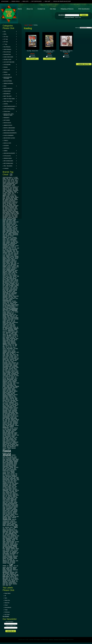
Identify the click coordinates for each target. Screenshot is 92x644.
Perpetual (11, 428)
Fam (14, 277)
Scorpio (4, 489)
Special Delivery (15, 506)
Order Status (15, 1)
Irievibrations (16, 328)
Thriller (4, 539)
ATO (12, 195)
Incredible (5, 325)
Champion (10, 235)
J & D (4, 333)
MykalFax (7, 409)
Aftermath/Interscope (7, 187)
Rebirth (14, 459)
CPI (13, 248)
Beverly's (4, 203)
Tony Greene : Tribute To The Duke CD (66, 51)
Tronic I (12, 550)
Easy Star (15, 271)
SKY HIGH (10, 496)
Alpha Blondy (15, 188)
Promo (15, 438)
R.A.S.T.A (11, 442)
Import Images (5, 324)
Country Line (14, 247)
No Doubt (13, 416)
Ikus (12, 321)
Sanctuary (5, 487)
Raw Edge (11, 457)
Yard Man (9, 580)
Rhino (9, 470)
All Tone (8, 188)
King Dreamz (14, 358)
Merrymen (5, 395)
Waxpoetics (5, 571)
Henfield (4, 312)
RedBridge (11, 461)
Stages (12, 510)
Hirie (17, 315)
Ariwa (13, 192)
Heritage (8, 312)
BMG (10, 216)
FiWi (16, 283)
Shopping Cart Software (59, 640)
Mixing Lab (8, 399)
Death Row (5, 258)
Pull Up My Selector (10, 440)
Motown (7, 404)
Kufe (14, 364)
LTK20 (17, 376)
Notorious (8, 418)
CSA (15, 253)
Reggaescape (5, 466)
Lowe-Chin (11, 376)
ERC (15, 274)
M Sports (12, 378)
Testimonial (12, 535)
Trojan (8, 550)
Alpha (11, 188)
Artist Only (9, 194)
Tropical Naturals (6, 551)
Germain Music (6, 292)
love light (9, 374)
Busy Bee (13, 224)
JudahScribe (5, 351)
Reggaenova (14, 465)
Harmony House (11, 306)
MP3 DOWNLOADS (10, 163)
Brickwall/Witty (10, 219)
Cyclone (15, 255)
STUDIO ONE (10, 75)
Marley (14, 384)
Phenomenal (15, 429)
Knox (6, 361)
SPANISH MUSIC (10, 158)
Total (9, 545)
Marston (4, 385)
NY (3, 419)
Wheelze (4, 574)
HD (3, 307)
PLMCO (16, 433)
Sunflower (5, 523)
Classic (4, 242)
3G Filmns (5, 180)
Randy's (4, 445)
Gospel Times (12, 298)
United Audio (15, 556)
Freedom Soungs (6, 288)
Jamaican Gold (12, 341)
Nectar (10, 411)
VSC (17, 566)
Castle (7, 232)
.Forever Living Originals (7, 177)
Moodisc (12, 403)
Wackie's (4, 567)
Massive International (8, 387)
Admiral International (10, 183)
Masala (8, 386)
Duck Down (13, 269)
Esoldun (4, 275)
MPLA (10, 404)
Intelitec (7, 326)
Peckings (11, 426)
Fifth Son (10, 282)
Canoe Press (9, 228)
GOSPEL (10, 104)
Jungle (8, 352)
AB (14, 181)
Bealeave (7, 199)
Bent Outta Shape (12, 201)
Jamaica (15, 340)
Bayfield (15, 198)
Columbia (5, 244)
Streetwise (5, 516)
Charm (5, 237)
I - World (4, 320)
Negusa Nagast (11, 412)
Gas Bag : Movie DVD (32, 51)
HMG (8, 316)
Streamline (7, 515)
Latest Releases (10, 49)
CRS (9, 253)
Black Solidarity (15, 211)
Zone (10, 585)
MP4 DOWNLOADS (10, 161)
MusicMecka (11, 408)
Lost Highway (14, 373)
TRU (11, 551)
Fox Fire (6, 287)
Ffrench (12, 281)
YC (17, 580)
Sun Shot (12, 522)
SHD (13, 490)
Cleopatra (8, 242)
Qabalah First (5, 442)
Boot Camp (15, 217)
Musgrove (5, 407)
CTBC (6, 254)
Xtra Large (5, 579)
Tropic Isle (16, 550)
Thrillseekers (8, 539)
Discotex (8, 263)
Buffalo (4, 222)
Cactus (16, 225)
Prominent (11, 438)
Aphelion (15, 191)
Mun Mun (12, 405)
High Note (9, 313)
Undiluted (4, 556)
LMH (13, 372)
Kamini (11, 354)
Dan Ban (12, 256)
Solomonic (8, 500)
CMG (17, 242)
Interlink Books (12, 326)
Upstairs (15, 558)
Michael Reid (5, 396)
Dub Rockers (14, 268)
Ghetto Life (8, 294)
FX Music (7, 289)
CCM (6, 233)
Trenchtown (8, 549)
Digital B (7, 262)
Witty (7, 576)
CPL (15, 248)
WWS (4, 578)
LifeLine (15, 369)
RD (6, 458)
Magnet (10, 380)
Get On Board (14, 292)
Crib (16, 250)
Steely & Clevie (9, 512)
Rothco (12, 480)
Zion (7, 584)
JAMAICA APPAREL (8, 83)
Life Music (11, 369)
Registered (11, 466)
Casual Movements (13, 232)
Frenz (11, 288)
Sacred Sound (5, 485)
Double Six (14, 267)
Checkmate (14, 237)
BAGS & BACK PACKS (9, 130)
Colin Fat (8, 243)
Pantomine (12, 425)
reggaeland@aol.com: (11, 626)
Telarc (15, 533)
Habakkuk (12, 303)
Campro (15, 226)
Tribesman (13, 549)
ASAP (13, 194)
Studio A (9, 518)
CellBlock (10, 233)
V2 (6, 559)
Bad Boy (17, 197)
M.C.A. (16, 378)
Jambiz (8, 342)
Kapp (17, 354)
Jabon (16, 333)
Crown (14, 251)
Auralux (8, 196)
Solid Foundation (11, 499)
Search (62, 15)
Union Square (10, 556)
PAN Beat (7, 425)
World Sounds (6, 577)
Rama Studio (13, 444)
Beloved (6, 201)
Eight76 (10, 273)
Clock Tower (13, 242)
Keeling (7, 357)
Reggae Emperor (10, 463)
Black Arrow (16, 205)
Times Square (9, 540)
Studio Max (14, 518)
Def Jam (16, 258)
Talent (7, 529)
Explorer (15, 276)
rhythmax (4, 472)
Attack (4, 196)
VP (11, 565)
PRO (16, 437)
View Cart (47, 1)
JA (9, 333)
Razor (15, 457)
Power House (8, 436)
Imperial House (15, 322)
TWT (4, 555)
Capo (16, 228)
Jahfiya (8, 338)
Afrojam (13, 185)
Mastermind (5, 389)
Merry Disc (13, 393)
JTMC (14, 350)
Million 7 (7, 398)
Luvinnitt (12, 377)
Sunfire (16, 522)
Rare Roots (9, 445)
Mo (13, 399)
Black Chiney (5, 207)
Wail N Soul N (9, 567)
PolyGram (5, 435)
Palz (16, 424)
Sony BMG (11, 502)
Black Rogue (5, 210)
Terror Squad (7, 535)
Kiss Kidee (15, 360)
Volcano (4, 566)
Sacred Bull (14, 484)
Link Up (9, 370)
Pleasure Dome (11, 433)
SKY (6, 496)
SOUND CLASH (10, 59)
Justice (7, 353)
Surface (16, 525)
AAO (11, 181)
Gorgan (7, 298)
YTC (17, 581)
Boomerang (10, 217)
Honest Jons (12, 316)
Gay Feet (15, 290)
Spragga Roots (14, 509)
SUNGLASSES (7, 91)
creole (14, 250)
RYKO (13, 483)
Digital (4, 262)
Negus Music (14, 411)
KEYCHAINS (7, 120)
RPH (6, 481)
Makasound (5, 382)
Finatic (14, 282)
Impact (4, 322)
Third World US (11, 537)
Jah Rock (9, 336)
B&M (16, 196)
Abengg (16, 181)
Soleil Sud (5, 499)
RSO (9, 481)
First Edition (12, 283)
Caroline (14, 231)
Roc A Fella (13, 475)
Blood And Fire (8, 215)
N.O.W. (11, 409)
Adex (17, 182)
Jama (12, 340)
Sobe (17, 497)
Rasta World (7, 452)
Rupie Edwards (10, 482)
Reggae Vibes (8, 465)
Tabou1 (11, 527)
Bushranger (9, 224)
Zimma (4, 584)
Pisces (4, 431)
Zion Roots (15, 584)
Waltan (4, 569)
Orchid (8, 423)
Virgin (17, 561)
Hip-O (14, 315)
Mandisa (4, 383)
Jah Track (12, 337)
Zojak (4, 585)
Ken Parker (11, 357)
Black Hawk (12, 208)
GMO (12, 297)
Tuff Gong (14, 552)
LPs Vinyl (10, 37)
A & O (6, 181)
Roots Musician (13, 478)
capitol (13, 228)
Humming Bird (11, 319)
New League (8, 414)
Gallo (7, 290)
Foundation (11, 285)
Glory (9, 297)
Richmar (8, 472)
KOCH (9, 361)
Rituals (8, 474)
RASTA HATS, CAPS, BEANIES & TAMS (9, 115)
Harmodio (5, 306)
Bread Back (14, 218)
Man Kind (10, 382)
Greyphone (14, 301)
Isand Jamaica (11, 329)
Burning (4, 223)
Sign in (55, 1)
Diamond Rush (14, 261)
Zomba (7, 585)
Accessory (13, 182)
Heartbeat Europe (15, 308)
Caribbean (10, 229)
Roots (17, 477)
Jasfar (16, 344)
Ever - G (7, 276)
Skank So (10, 495)
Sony (7, 502)
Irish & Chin (5, 329)
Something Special (6, 501)
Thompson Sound (9, 538)
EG (7, 273)
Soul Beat (15, 502)
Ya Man (12, 579)
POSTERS (10, 146)
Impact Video (9, 322)
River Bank (12, 474)
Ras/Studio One (13, 447)
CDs (10, 32)
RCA (4, 458)
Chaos (4, 236)
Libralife (7, 369)
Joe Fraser (10, 348)
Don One (9, 267)
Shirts (10, 86)
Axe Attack (12, 196)
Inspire (4, 326)
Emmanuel (5, 274)
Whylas (8, 574)
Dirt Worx (12, 262)
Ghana (4, 294)
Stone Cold (5, 513)
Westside (7, 573)
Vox (8, 566)
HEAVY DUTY (8, 311)
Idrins (7, 321)
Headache (7, 307)
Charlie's (8, 236)
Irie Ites (15, 327)
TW (17, 554)
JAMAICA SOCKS (8, 125)
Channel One (15, 235)
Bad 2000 (12, 197)
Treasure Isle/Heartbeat (10, 547)
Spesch (4, 507)
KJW (4, 361)
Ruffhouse (5, 482)
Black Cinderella (11, 207)
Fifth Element (5, 282)
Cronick (4, 251)
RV (8, 483)
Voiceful (13, 563)
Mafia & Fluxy (5, 380)
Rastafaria (14, 455)
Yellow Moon (5, 581)
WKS (12, 576)
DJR (7, 264)
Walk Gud (15, 567)
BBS (4, 199)
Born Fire (4, 218)
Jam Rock (8, 340)
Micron (14, 396)
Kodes (12, 361)
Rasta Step (14, 448)
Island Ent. (11, 331)
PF (3, 429)
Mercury (14, 392)
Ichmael (4, 321)
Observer (13, 419)
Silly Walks (12, 491)
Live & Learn (7, 371)
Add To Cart (32, 59)
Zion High (10, 584)
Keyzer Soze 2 (5, 358)
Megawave (5, 392)
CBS (4, 233)
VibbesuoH (5, 561)
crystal (12, 253)
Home (26, 25)
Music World (10, 407)
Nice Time (5, 415)
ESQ (7, 275)
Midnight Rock (5, 397)
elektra (13, 273)
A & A (16, 180)
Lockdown (16, 372)
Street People (12, 515)
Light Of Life (5, 370)
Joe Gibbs (16, 348)
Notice (4, 418)
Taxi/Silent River (15, 532)
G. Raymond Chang (13, 289)
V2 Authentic (10, 559)
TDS (3, 533)
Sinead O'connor (9, 493)
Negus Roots (5, 412)
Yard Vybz (13, 580)
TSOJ (7, 552)
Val (14, 559)
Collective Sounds (14, 243)
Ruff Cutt (15, 481)
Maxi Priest (9, 390)
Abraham (4, 182)
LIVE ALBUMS (10, 65)
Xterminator (16, 578)
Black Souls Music (6, 212)
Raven (7, 457)
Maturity (13, 389)
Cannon (4, 228)
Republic (12, 467)
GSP (11, 302)
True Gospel (15, 551)
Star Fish (16, 510)
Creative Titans (9, 250)
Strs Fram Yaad (16, 516)
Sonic (12, 501)
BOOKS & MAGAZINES (9, 128)
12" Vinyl (10, 39)
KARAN (4, 356)
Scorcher (14, 488)
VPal (15, 566)
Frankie (16, 287)
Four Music (16, 285)
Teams (6, 533)
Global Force (5, 297)
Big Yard (7, 204)
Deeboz (12, 258)
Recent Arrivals (10, 52)
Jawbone (7, 346)
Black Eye (7, 208)
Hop (16, 316)
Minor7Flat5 (12, 398)
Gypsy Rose (5, 303)
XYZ (9, 579)
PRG (11, 437)
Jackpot (4, 335)
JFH (6, 347)
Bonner (16, 216)
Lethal (17, 367)
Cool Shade (12, 246)
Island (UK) (5, 331)
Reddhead (16, 461)
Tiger (17, 539)
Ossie (11, 423)
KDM (4, 357)
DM (9, 264)
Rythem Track (5, 484)
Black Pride (16, 209)
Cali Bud (4, 226)
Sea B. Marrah (9, 489)
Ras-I (8, 447)
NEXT (17, 414)
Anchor (4, 190)
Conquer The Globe (11, 244)
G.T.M (4, 290)
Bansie (4, 198)
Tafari (4, 529)
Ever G (11, 276)
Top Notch (12, 543)
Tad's (16, 527)
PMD (12, 434)
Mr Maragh (14, 404)
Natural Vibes (15, 410)
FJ (18, 283)
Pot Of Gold (14, 435)
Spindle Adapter (9, 508)
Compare (33, 57)
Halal (4, 305)
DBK (13, 257)
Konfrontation (5, 363)
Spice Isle (16, 507)
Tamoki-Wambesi (10, 530)
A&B (9, 181)
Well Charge (12, 572)
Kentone (16, 357)
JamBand (4, 342)
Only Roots (10, 422)
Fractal (12, 287)
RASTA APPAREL (8, 81)
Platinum (13, 431)
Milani (4, 398)
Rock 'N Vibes (9, 476)
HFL (11, 312)
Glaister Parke (16, 296)
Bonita (13, 216)
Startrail (4, 512)
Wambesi (8, 569)
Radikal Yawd (16, 442)
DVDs (10, 34)
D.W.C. (4, 256)
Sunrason (14, 523)
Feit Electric (7, 281)
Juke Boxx (14, 351)
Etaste (10, 275)
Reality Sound (9, 459)
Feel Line (12, 280)
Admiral (4, 183)
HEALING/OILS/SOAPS (10, 153)
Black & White (10, 205)
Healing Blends (12, 307)
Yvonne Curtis (5, 583)
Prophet (4, 440)
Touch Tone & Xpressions (7, 546)
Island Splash (8, 332)
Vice (8, 561)
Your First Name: (9, 622)
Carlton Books (9, 231)
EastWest (10, 271)
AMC (13, 189)
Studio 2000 (5, 518)
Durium (4, 270)
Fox (3, 287)
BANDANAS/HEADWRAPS (10, 133)
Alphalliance (5, 189)
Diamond (13, 260)
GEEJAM (4, 291)
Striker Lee (10, 516)
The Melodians (13, 536)
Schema (10, 488)
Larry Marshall (15, 366)
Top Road (16, 544)
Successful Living (6, 522)
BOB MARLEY (10, 94)
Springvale (5, 510)
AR (3, 192)
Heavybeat (14, 310)
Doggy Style (10, 266)
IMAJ (14, 321)
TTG (10, 552)
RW (10, 483)
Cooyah (17, 246)
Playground (5, 433)
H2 (9, 303)
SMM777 (4, 497)
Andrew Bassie (9, 190)
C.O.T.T (13, 225)
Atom (15, 195)
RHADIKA (5, 470)
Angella (4, 191)
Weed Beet (10, 571)
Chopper (4, 240)
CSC (18, 253)
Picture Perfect (8, 430)
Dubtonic (8, 269)
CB (18, 232)
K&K (13, 353)
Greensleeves (7, 301)
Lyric (7, 378)
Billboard (11, 204)
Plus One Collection (7, 434)
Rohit (9, 477)
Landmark (15, 365)
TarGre (17, 531)
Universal (10, 557)
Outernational (15, 423)
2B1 (10, 178)
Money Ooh (7, 402)
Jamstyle (10, 344)
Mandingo (14, 382)
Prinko (13, 437)
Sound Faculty (8, 506)
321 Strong (16, 178)
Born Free (9, 218)
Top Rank (12, 544)
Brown (11, 221)
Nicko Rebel (10, 415)
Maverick (4, 390)
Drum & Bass (8, 268)
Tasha (4, 532)
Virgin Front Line (6, 562)
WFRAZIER (12, 573)
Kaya (15, 356)
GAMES (10, 151)
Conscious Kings (6, 246)
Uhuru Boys (7, 555)
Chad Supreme (15, 233)
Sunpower (9, 523)
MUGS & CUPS (7, 143)
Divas (15, 263)
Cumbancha (16, 254)
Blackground (8, 214)
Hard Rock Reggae (15, 305)
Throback (13, 539)
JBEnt (11, 346)
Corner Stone (5, 247)
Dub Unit (4, 269)
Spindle (4, 508)
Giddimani (10, 296)
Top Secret (5, 545)
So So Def (13, 497)
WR (15, 577)
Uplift (8, 558)
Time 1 (4, 540)
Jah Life (4, 336)
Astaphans (5, 195)
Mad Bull (4, 379)
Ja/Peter (12, 333)
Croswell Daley (9, 251)
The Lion (8, 536)
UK (11, 555)
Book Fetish (5, 217)
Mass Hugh (12, 386)
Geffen (14, 291)
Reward (10, 468)
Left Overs (13, 367)
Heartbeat (8, 308)
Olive (9, 421)
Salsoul (10, 485)
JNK (11, 347)
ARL (15, 192)
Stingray (15, 512)
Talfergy (10, 529)
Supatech (12, 524)
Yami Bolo (5, 580)
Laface (11, 365)
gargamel (11, 290)
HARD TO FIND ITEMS (10, 99)
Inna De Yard (10, 325)
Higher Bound (9, 315)
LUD (4, 377)
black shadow (9, 211)
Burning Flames (9, 223)
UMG (13, 555)
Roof (15, 477)
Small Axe (15, 496)
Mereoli (4, 393)
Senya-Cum (15, 489)
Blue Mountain (5, 216)
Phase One (9, 429)
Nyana (6, 419)
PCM (8, 426)
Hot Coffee (5, 318)
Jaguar (10, 335)
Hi (13, 312)
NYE (9, 419)
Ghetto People (14, 294)
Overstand (10, 424)
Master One (15, 387)
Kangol (14, 354)
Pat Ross (17, 425)
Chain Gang (5, 235)
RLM (16, 474)
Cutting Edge (8, 255)
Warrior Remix (9, 570)
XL (12, 578)
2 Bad (7, 178)
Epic (12, 274)
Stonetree (14, 513)
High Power (11, 314)
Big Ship (13, 203)
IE (10, 321)
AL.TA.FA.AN (14, 187)
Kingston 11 (12, 359)
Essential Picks (10, 54)
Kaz (18, 356)
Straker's (12, 514)
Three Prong (15, 538)
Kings (8, 359)
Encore (9, 274)
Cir (11, 241)
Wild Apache (13, 574)
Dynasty (16, 270)
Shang (10, 490)
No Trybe (12, 417)
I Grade (8, 320)
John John (5, 350)
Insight (14, 325)
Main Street (15, 380)
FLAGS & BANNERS (9, 135)
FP (9, 287)
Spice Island (11, 507)
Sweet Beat (7, 527)
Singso (8, 494)
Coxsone (9, 248)
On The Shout (13, 421)
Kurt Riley (7, 365)
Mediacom (11, 391)
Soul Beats (5, 503)
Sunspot (8, 524)
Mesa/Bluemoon (10, 395)
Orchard (4, 423)
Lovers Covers (5, 376)
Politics (15, 434)
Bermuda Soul (15, 202)
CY (12, 255)
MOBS (16, 399)
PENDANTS (6, 118)
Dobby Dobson (13, 264)
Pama (4, 425)
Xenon (7, 578)
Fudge (14, 288)
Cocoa (4, 243)
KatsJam (12, 356)
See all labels (6, 616)
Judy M (9, 351)
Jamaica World (5, 341)
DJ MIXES (10, 168)
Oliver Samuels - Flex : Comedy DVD (49, 51)
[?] (11, 174)
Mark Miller (10, 384)
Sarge (16, 487)
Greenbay (11, 299)
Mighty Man (11, 397)
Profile (4, 438)
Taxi (10, 532)
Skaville (14, 495)
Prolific (7, 438)
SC (3, 488)
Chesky (4, 239)
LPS (14, 376)
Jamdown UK (13, 342)
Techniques (11, 533)
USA (4, 559)
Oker (6, 421)
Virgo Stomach (12, 562)
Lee (10, 367)
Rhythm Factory (14, 470)
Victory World (12, 561)
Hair (15, 303)
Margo (14, 383)
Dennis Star (9, 260)
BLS (12, 215)
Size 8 (4, 495)
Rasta (9, 448)
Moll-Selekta (13, 400)
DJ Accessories (10, 156)
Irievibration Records (9, 328)
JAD (7, 335)
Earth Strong (5, 271)
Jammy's (5, 344)
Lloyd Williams (8, 372)
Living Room (13, 371)
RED (4, 461)
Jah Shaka (8, 337)
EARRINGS (6, 148)
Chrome (4, 241)
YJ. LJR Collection (12, 581)
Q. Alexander (13, 441)
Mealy (7, 391)
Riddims (10, 72)
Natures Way (5, 411)
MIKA (15, 397)
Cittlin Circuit (15, 241)
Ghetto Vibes (5, 295)
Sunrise (4, 524)
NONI (15, 417)
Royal (15, 480)
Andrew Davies (15, 190)
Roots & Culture (6, 478)
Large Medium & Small (7, 366)
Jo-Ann (14, 347)
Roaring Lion (7, 475)
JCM (13, 346)
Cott (9, 247)
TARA (13, 531)
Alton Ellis (10, 189)
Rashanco (5, 448)
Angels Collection (10, 191)
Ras (13, 445)
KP (18, 363)
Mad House (10, 379)
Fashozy (4, 280)
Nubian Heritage (14, 418)
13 (13, 177)
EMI (16, 272)
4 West (9, 180)
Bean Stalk (11, 199)
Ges (10, 292)
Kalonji (7, 354)
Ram (8, 444)
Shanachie (5, 490)
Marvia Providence (10, 385)
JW (10, 353)
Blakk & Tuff (14, 214)
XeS (10, 578)
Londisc (9, 373)
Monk (11, 402)
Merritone (8, 393)
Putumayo (8, 441)
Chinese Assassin (14, 239)
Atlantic (9, 195)
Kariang (8, 356)
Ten (3, 535)
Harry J (17, 306)
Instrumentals (10, 70)
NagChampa (5, 410)
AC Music (9, 182)
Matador (9, 389)
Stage (9, 510)
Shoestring (7, 491)
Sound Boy (13, 505)
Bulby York (11, 222)
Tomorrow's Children (10, 542)
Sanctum (9, 487)
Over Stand (5, 424)
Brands (31, 25)
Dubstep (10, 67)
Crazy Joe (6, 249)
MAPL (11, 383)
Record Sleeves (9, 460)
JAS (13, 344)
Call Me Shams (9, 226)
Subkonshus (13, 521)
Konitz (10, 363)
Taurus (7, 532)
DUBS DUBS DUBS (10, 57)
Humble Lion (5, 319)
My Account (5, 1)
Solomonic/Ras (14, 500)
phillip (4, 430)
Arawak (6, 192)
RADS (4, 443)
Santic (13, 487)
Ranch (17, 444)
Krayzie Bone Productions (7, 364)
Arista (9, 192)
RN (3, 475)
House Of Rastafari (15, 318)
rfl (12, 468)
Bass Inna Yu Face (10, 198)
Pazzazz (4, 426)
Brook (7, 221)
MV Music (16, 408)
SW (3, 527)
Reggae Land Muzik (9, 464)
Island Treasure (14, 332)
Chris (8, 240)
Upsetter (11, 558)
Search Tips (78, 17)
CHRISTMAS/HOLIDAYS (10, 106)
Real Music (9, 458)
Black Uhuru (13, 212)
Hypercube (16, 319)
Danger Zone (9, 257)
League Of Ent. (5, 367)
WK (10, 576)
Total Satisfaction (14, 545)
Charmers (10, 237)
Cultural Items (10, 111)
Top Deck (8, 543)
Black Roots (10, 210)
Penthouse (6, 428)
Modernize (5, 400)
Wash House (15, 570)
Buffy (7, 222)
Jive (9, 347)
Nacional (15, 409)
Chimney (8, 239)
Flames (4, 284)
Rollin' (12, 477)
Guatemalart (15, 302)
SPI (7, 507)
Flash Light (8, 284)
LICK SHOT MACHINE (9, 62)
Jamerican (5, 343)
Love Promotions (14, 374)
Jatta (4, 346)
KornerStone (14, 363)
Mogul (9, 400)
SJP (7, 495)
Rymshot (17, 483)
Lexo (4, 369)
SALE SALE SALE (10, 101)
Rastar (4, 457)
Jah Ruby (14, 336)
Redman (4, 463)
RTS (12, 481)
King (10, 358)
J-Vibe (7, 333)
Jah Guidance (15, 335)
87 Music (12, 180)
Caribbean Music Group (11, 230)
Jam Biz (4, 340)
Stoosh (4, 514)
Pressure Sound (6, 437)
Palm (13, 424)
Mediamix (16, 391)
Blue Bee (16, 215)
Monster (15, 402)
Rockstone (14, 476)
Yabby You (17, 579)
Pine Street (14, 430)
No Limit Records (6, 417)
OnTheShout (15, 422)
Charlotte (12, 236)
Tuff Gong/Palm (13, 554)
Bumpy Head (16, 222)
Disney (12, 263)
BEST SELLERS (10, 96)
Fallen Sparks (9, 277)
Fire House (7, 283)
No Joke (17, 416)
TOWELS (6, 141)
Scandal (6, 488)
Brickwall (4, 219)
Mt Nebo (8, 405)
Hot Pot (9, 318)
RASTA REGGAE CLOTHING (8, 78)
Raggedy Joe (9, 443)
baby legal (8, 197)
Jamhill (9, 343)
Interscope (10, 327)
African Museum (9, 184)
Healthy (4, 308)
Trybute (4, 552)
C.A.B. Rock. (8, 225)
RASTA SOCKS (7, 123)
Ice (14, 320)
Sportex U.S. (8, 509)
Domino (14, 266)
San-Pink (14, 485)
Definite (4, 260)
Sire (11, 494)
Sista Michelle (15, 494)
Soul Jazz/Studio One (12, 503)
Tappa (10, 531)
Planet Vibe (8, 431)
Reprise (8, 467)
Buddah (14, 221)
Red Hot (7, 461)
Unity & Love (5, 557)
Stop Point (8, 514)
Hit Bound (5, 316)
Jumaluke (4, 352)
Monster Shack (5, 403)
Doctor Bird (5, 266)
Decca (9, 258)
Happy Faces (8, 305)
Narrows (10, 410)
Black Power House (9, 209)
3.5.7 (12, 178)
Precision (13, 436)
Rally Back (5, 444)
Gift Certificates (37, 1)
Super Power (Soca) (10, 525)
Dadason (8, 256)
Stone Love (10, 513)
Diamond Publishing (6, 261)
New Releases (10, 47)
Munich (16, 405)
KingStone (7, 360)
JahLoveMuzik (12, 338)
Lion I (13, 370)
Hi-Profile (4, 313)
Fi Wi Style (16, 281)
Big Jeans (9, 203)
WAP (11, 569)
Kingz (11, 360)
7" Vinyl (10, 44)
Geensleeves (9, 291)
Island (16, 329)
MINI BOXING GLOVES (9, 138)
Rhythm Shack (6, 471)
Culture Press (10, 254)
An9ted (16, 189)
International (5, 327)
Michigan (10, 396)
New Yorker (13, 414)
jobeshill (4, 349)
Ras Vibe (4, 447)
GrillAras (4, 302)
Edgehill (4, 273)
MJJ (11, 399)
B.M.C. (4, 197)
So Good (9, 497)
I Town (12, 320)
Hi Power (16, 312)
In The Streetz (12, 324)
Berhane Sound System (7, 202)
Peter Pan (16, 428)
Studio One (7, 519)
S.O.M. (10, 484)
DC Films (17, 257)
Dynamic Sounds (10, 270)
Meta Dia (16, 395)
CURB (4, 255)
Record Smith (16, 460)
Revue (6, 468)
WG (15, 573)
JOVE (9, 350)
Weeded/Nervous (6, 572)
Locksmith (5, 373)
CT (3, 254)
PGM (5, 429)
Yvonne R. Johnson (12, 583)
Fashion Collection (13, 278)
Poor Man (9, 435)
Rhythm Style (12, 471)
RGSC (15, 468)
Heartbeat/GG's (6, 309)
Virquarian (5, 563)
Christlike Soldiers (13, 240)
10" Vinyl (10, 42)
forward (7, 285)
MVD (4, 409)
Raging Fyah (14, 443)
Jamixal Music (13, 343)
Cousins (5, 248)
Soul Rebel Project (6, 505)
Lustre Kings (8, 377)
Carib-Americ (5, 229)
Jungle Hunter (13, 352)
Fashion (7, 278)
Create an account (65, 1)
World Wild (12, 577)
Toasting (4, 542)
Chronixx (8, 241)
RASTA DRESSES (8, 89)
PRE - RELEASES (10, 166)
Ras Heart (16, 445)
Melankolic (9, 392)
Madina (15, 379)
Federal (8, 280)
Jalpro (17, 338)
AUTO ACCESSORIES (9, 109)
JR (11, 350)
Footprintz (13, 284)
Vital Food (9, 563)
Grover (8, 302)
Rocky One (5, 477)
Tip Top (13, 540)
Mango (8, 383)
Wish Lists (25, 1)
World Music (16, 576)
